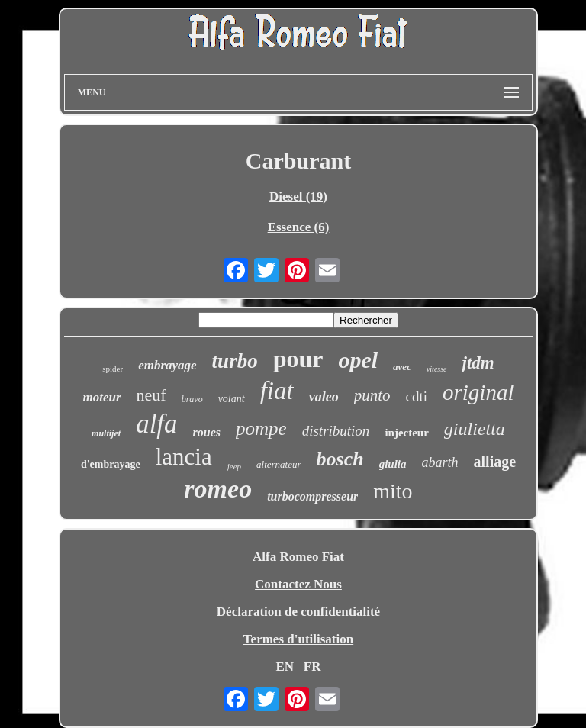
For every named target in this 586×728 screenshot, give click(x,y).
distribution (336, 431)
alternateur (279, 464)
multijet (106, 433)
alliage (495, 462)
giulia (393, 464)
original (478, 392)
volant (232, 399)
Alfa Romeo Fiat (298, 557)
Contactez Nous (298, 584)
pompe (261, 428)
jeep (234, 466)
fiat (277, 391)
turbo (235, 361)
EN (285, 667)
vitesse (437, 369)
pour (298, 359)
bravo (192, 399)
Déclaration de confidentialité (298, 612)
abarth (440, 462)
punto (372, 395)
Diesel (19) (298, 196)
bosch (340, 459)
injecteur (406, 433)
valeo (324, 397)
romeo (218, 489)
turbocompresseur (312, 496)
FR (312, 667)
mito (393, 491)
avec (402, 367)
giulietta (475, 429)
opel (358, 360)
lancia (184, 457)
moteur (102, 397)
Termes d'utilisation (298, 639)
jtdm (478, 363)
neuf (151, 395)
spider (113, 369)
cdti (417, 396)
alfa (156, 424)
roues (207, 432)
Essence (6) (299, 227)
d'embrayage (111, 464)
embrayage (167, 365)
